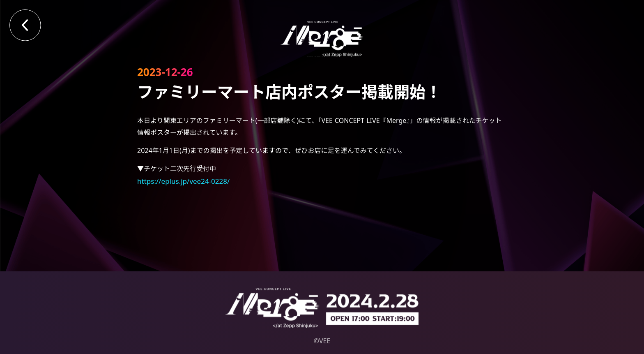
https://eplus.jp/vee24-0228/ (183, 181)
